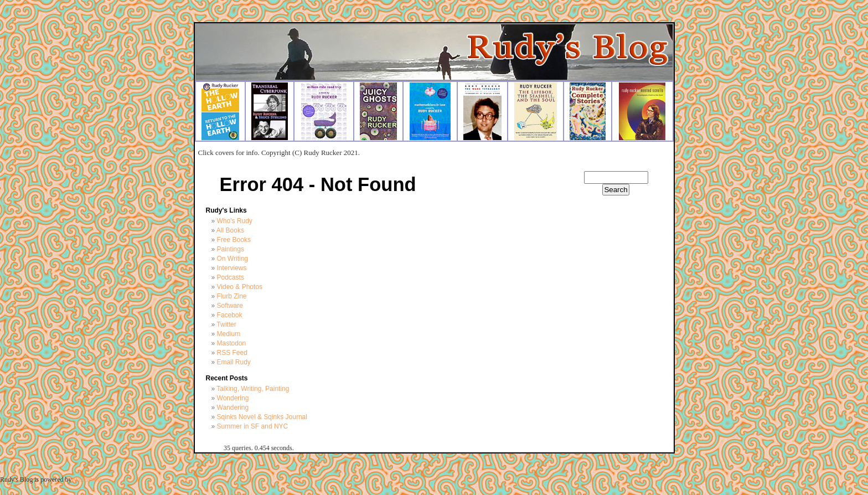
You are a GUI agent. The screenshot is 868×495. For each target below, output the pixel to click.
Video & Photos (240, 287)
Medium (229, 334)
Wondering (233, 398)
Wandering (233, 408)
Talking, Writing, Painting (253, 389)
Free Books (234, 240)
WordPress (87, 479)
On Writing (232, 259)
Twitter (226, 324)
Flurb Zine (232, 296)
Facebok (230, 315)
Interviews (232, 268)
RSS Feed (232, 353)
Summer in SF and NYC (253, 426)
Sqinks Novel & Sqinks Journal (262, 417)
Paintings (231, 249)
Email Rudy (234, 362)
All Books (230, 230)
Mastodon (232, 343)
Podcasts (231, 277)
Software (230, 306)
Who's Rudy (235, 221)
